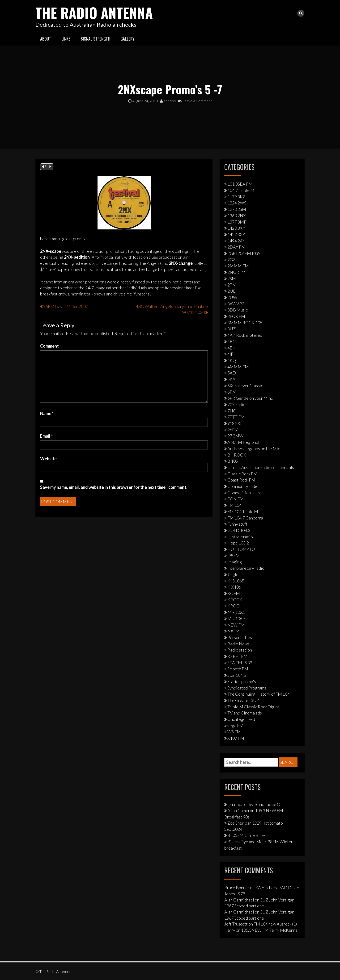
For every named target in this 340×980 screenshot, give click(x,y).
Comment (49, 346)
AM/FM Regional (243, 442)
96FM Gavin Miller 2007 (66, 306)
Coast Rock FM (241, 480)
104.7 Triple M (241, 190)
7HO (232, 411)
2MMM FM (238, 266)
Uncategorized (241, 719)
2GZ (231, 259)
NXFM (234, 631)
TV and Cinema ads (245, 713)
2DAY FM (236, 247)
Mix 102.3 (236, 612)
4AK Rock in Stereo (245, 335)
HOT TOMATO (241, 549)
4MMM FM (238, 366)
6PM (232, 392)
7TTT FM (236, 417)
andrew (168, 101)
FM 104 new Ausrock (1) (275, 924)
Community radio (243, 486)
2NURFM (236, 272)
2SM (232, 278)
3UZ (232, 329)
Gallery (127, 38)
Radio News (238, 644)
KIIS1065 (236, 581)
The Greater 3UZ (243, 700)
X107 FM (236, 738)
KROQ (234, 606)
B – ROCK (237, 455)
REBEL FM (237, 656)
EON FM (236, 499)
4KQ (232, 360)
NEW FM (236, 625)
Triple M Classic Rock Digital (254, 706)
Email (46, 436)
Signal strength (96, 38)
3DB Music (238, 310)
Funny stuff (237, 524)
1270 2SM (237, 209)
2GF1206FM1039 (244, 253)
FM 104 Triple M (243, 511)
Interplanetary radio (246, 568)
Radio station (240, 650)
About (46, 38)
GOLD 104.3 (239, 530)
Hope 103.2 (238, 543)
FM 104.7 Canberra (245, 518)
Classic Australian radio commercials (261, 467)
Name (47, 413)
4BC (232, 341)
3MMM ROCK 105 (245, 322)
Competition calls (244, 492)
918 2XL (235, 423)
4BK (231, 348)
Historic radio (240, 536)
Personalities (240, 637)
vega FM (235, 725)
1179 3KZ (236, 196)
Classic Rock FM (242, 473)
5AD (232, 373)
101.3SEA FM (240, 184)
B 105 (233, 461)
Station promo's (242, 681)
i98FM (234, 555)
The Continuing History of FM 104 (259, 694)
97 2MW (235, 436)
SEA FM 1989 (240, 662)
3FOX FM (236, 316)
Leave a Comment (195, 101)
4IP (230, 354)
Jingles (234, 574)
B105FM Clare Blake (246, 835)
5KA (231, 379)
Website (48, 458)
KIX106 (234, 587)
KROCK (235, 599)
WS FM (234, 732)
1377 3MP (237, 222)
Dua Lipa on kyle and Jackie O (254, 804)
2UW (232, 297)
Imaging (235, 562)
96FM (233, 429)
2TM (232, 285)
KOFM (234, 593)
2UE (232, 291)
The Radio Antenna (95, 12)
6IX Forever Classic (245, 385)
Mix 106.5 (236, 618)
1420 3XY (236, 228)
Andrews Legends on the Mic (254, 448)
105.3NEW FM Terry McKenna (269, 930)
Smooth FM (238, 669)
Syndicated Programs (247, 688)
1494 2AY (236, 241)
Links (66, 38)
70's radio (236, 404)
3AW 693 (236, 303)
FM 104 (234, 505)
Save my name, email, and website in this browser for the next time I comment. (114, 487)
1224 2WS (237, 203)
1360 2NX (237, 215)
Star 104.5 (237, 675)
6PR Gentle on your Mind (250, 398)
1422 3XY (236, 234)
